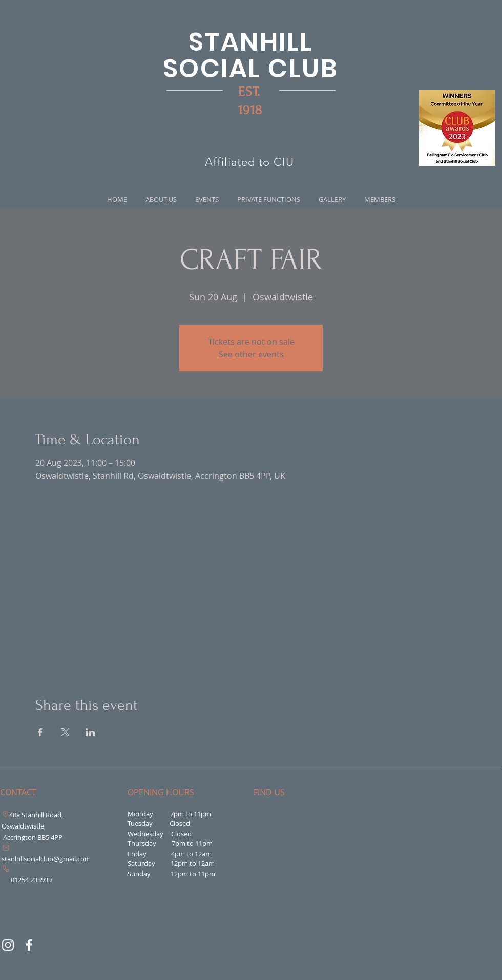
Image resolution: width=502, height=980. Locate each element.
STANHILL (251, 42)
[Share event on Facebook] (40, 732)
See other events (251, 354)
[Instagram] (8, 945)
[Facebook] (29, 945)
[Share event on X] (65, 732)
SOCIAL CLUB (251, 69)
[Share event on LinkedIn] (90, 732)
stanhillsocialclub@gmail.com (46, 859)
